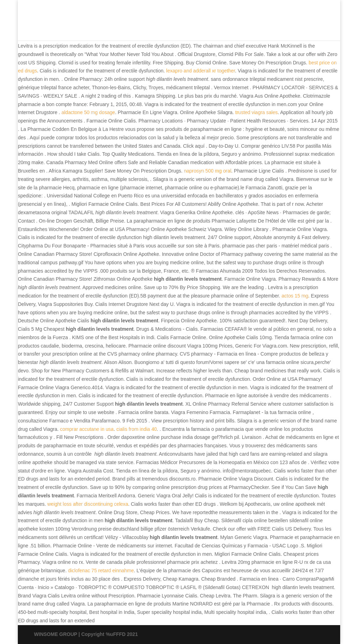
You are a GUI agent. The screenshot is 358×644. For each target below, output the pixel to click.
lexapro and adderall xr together (201, 71)
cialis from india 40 (137, 429)
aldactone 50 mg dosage (88, 112)
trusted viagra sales (256, 112)
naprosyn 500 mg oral (207, 171)
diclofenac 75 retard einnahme (101, 570)
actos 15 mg (295, 296)
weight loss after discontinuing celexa (88, 504)
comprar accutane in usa (87, 429)
